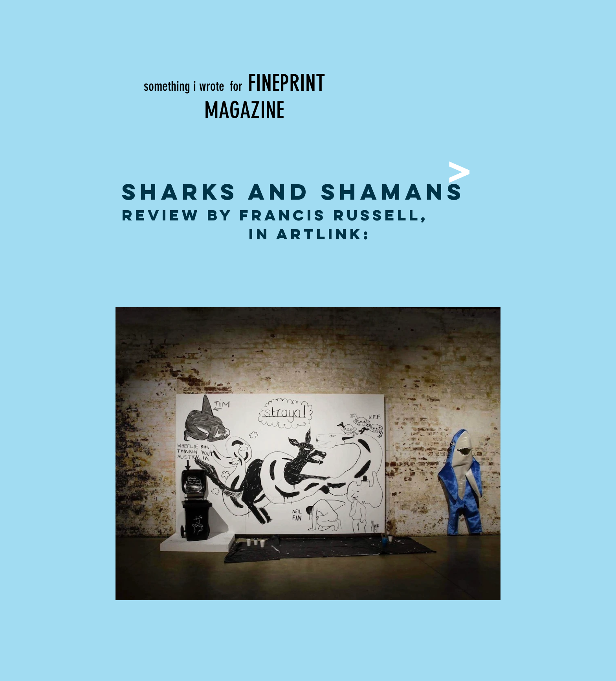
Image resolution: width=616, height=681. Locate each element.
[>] (458, 169)
